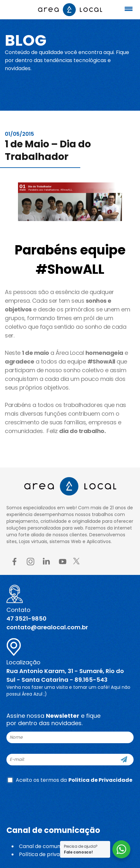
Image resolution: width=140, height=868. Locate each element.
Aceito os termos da (70, 780)
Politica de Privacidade (100, 780)
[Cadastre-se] (124, 760)
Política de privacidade (48, 854)
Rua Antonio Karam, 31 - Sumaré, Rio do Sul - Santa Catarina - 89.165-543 (65, 675)
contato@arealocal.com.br (47, 627)
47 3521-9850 (26, 619)
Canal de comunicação (48, 846)
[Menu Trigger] (128, 9)
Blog (26, 40)
